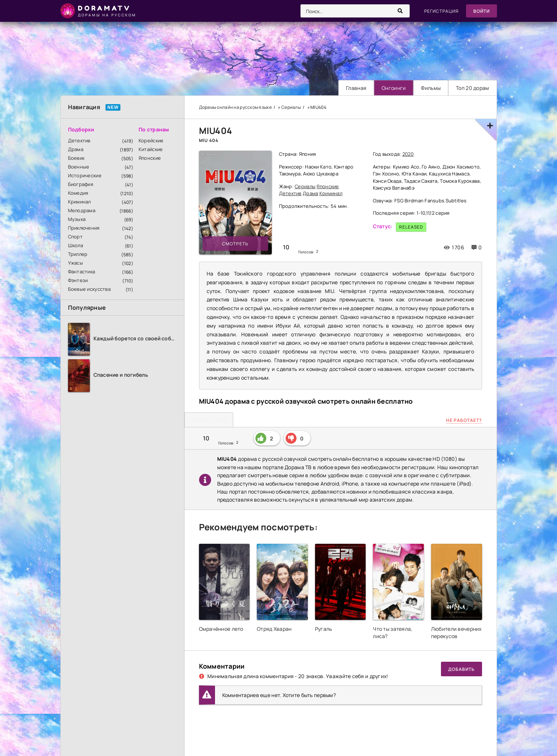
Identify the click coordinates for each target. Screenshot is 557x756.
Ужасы (75, 263)
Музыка (77, 219)
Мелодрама (82, 210)
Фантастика (82, 272)
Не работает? (464, 420)
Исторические (85, 175)
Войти (482, 11)
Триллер (78, 254)
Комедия (78, 193)
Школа (75, 245)
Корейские (151, 140)
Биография (81, 184)
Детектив (79, 140)
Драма (76, 149)
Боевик (76, 158)
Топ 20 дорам (472, 88)
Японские (150, 158)
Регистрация (441, 11)
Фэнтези (78, 280)
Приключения (84, 228)
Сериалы (305, 186)
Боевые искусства (89, 289)
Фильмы (431, 88)
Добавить (461, 669)
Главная (356, 88)
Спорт (75, 237)
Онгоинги (394, 88)
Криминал (79, 202)
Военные (79, 167)
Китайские (151, 149)
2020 (408, 154)
